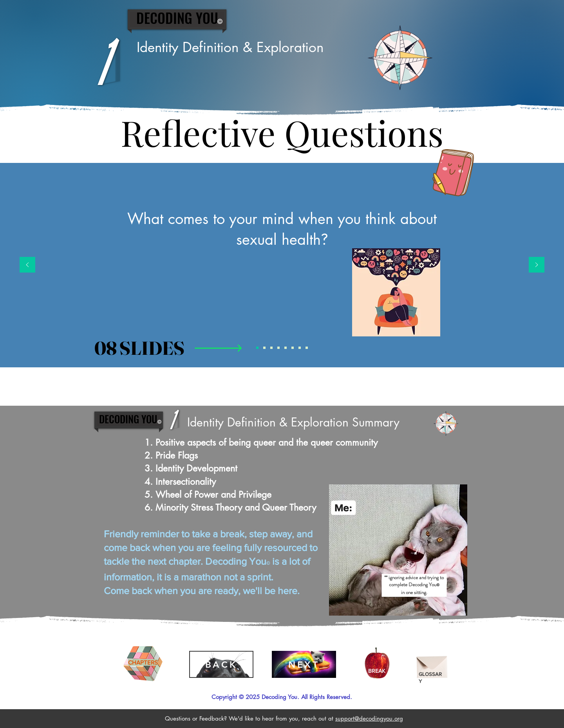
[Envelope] (432, 664)
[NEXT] (304, 664)
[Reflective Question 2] (264, 348)
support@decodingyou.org (369, 718)
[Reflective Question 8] (307, 348)
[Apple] (377, 664)
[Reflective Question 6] (293, 348)
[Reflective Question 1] (257, 348)
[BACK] (221, 664)
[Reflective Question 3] (271, 348)
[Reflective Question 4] (278, 348)
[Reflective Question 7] (300, 348)
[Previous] (27, 265)
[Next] (537, 265)
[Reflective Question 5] (286, 348)
